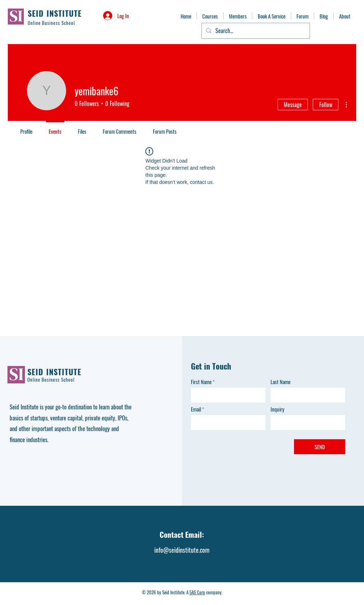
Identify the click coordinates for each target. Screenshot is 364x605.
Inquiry (277, 409)
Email (196, 409)
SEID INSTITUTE (55, 13)
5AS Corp (197, 592)
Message (293, 105)
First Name (201, 382)
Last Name (280, 382)
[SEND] (320, 447)
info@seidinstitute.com (182, 550)
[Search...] (255, 31)
